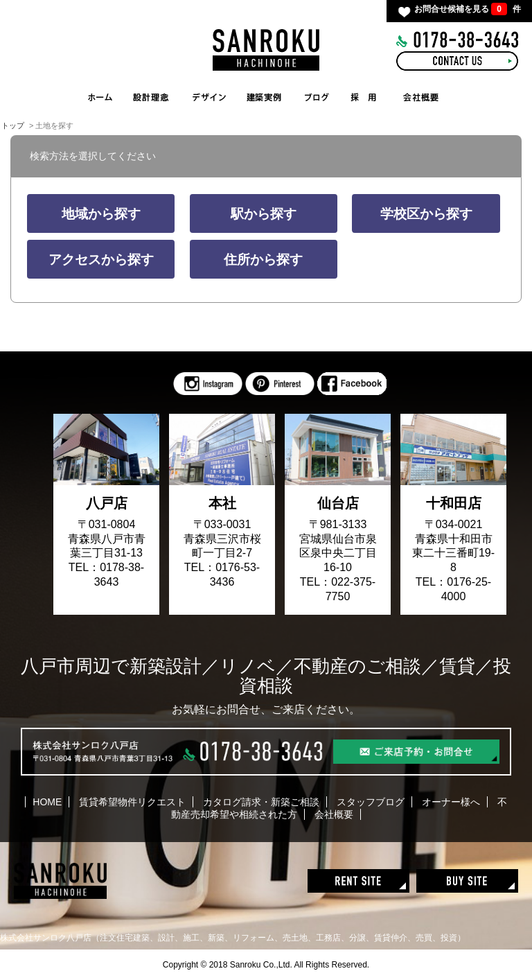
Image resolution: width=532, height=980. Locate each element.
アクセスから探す (101, 260)
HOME (100, 97)
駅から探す (264, 214)
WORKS (268, 97)
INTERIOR (209, 97)
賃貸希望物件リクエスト (132, 802)
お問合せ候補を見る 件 (468, 9)
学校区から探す (426, 214)
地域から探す (101, 214)
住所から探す (263, 260)
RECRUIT (363, 97)
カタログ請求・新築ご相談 (261, 802)
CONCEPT (150, 97)
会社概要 (334, 814)
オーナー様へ (451, 802)
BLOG (317, 97)
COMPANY (422, 97)
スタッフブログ (371, 802)
